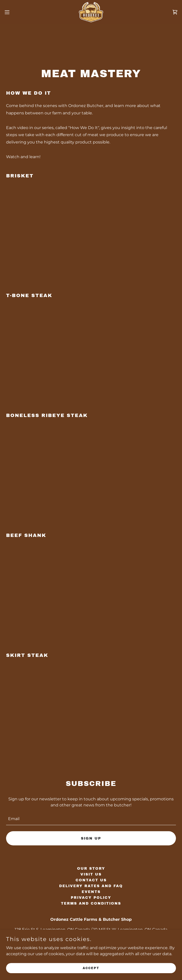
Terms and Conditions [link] (91, 903)
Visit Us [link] (91, 874)
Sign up (91, 838)
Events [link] (91, 892)
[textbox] (91, 819)
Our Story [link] (91, 869)
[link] (91, 12)
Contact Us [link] (91, 880)
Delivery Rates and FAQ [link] (91, 886)
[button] (15, 12)
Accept (91, 968)
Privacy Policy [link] (91, 898)
